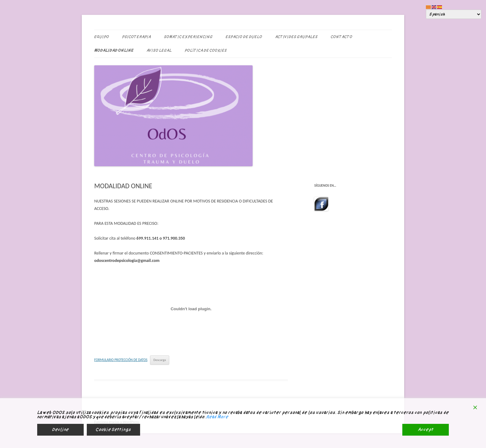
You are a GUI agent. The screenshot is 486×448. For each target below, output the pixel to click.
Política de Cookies (206, 50)
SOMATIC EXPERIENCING (188, 37)
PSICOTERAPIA (137, 37)
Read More (217, 417)
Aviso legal (159, 50)
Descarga (160, 360)
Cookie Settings (113, 430)
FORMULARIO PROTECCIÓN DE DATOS (121, 360)
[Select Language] (454, 14)
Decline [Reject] (60, 430)
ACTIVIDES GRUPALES (296, 37)
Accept (426, 430)
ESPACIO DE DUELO (244, 37)
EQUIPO (102, 37)
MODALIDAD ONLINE (114, 50)
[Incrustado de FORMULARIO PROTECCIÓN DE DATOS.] (191, 309)
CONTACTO (342, 37)
